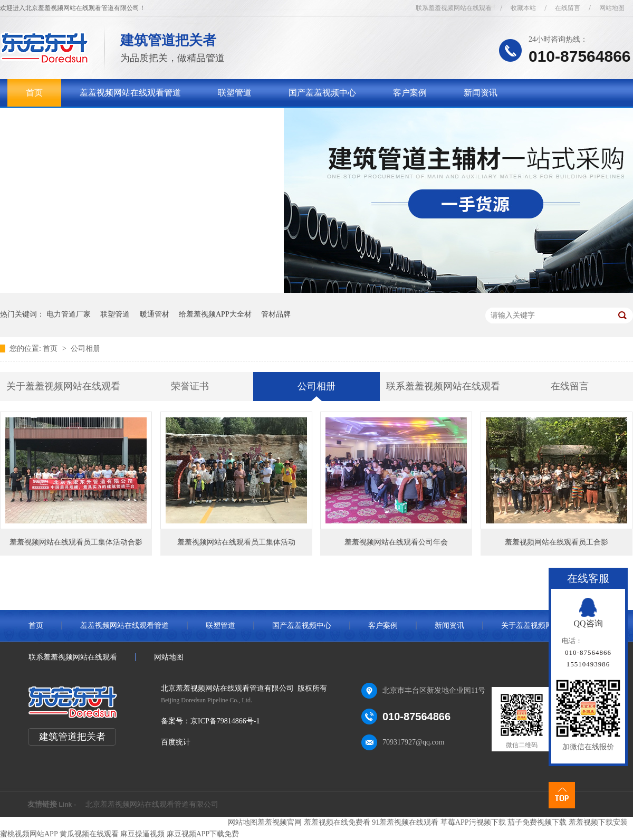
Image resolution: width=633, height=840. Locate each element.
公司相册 (85, 349)
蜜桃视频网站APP (29, 834)
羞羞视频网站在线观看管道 (130, 93)
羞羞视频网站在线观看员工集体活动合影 (76, 542)
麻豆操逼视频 (142, 834)
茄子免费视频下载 (537, 822)
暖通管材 (155, 314)
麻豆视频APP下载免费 (203, 834)
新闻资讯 (481, 93)
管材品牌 (276, 314)
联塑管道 (235, 93)
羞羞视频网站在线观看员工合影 (557, 542)
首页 (34, 93)
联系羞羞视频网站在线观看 (454, 8)
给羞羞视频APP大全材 (215, 314)
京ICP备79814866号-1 (225, 721)
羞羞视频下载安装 (598, 822)
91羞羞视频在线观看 (405, 822)
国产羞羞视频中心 (322, 93)
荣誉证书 (190, 386)
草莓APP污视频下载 (473, 822)
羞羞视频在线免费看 (337, 822)
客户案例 (410, 93)
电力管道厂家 (69, 314)
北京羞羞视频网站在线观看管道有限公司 (152, 804)
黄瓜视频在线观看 (89, 834)
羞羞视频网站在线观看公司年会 (396, 542)
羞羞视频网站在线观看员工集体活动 (236, 542)
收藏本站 (523, 8)
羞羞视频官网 (280, 822)
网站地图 (612, 8)
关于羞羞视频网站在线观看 (76, 120)
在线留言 (568, 8)
